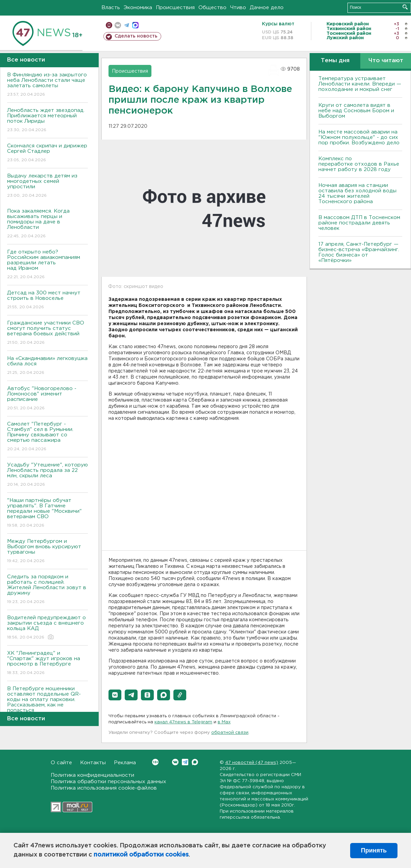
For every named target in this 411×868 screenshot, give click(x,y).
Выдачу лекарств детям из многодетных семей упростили (47, 186)
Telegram (185, 762)
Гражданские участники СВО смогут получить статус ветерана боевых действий (47, 333)
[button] (115, 695)
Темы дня (335, 61)
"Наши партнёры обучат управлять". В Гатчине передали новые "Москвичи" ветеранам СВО (47, 513)
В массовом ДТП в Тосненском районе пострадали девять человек (359, 223)
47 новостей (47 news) (252, 763)
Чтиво (238, 8)
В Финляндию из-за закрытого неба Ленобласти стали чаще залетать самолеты (47, 85)
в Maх (224, 722)
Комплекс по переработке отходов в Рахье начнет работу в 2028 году (359, 164)
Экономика (138, 8)
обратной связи (230, 733)
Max (195, 762)
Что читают (386, 61)
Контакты (93, 763)
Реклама (125, 763)
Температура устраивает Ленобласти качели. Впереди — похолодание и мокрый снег (360, 84)
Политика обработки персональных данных (108, 782)
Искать (405, 7)
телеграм (127, 25)
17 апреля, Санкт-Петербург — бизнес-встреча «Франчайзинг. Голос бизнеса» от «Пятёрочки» (359, 252)
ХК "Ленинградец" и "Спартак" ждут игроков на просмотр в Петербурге (47, 663)
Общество (212, 8)
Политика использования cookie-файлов (104, 788)
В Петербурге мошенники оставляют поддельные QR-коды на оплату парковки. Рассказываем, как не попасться (47, 704)
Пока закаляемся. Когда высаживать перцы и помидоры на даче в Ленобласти (47, 224)
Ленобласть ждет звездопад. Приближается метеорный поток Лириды (47, 120)
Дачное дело (267, 8)
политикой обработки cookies (141, 855)
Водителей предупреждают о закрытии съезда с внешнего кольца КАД (47, 628)
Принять (374, 850)
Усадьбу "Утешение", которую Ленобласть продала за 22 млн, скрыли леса (47, 475)
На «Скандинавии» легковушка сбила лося (47, 366)
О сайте (61, 763)
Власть (111, 8)
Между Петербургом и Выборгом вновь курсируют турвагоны (47, 551)
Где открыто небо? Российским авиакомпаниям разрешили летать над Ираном (47, 265)
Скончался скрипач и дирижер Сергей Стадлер (47, 153)
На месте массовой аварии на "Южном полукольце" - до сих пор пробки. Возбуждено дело (359, 137)
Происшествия (175, 8)
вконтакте (118, 25)
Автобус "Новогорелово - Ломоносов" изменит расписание (47, 399)
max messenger (135, 25)
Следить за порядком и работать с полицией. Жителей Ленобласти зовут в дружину (47, 590)
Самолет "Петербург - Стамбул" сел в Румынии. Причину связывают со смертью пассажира (47, 437)
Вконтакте (155, 762)
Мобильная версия (109, 25)
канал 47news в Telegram (183, 722)
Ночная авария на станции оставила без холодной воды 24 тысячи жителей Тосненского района (357, 194)
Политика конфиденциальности (92, 775)
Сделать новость (136, 36)
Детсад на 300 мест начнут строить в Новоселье (47, 300)
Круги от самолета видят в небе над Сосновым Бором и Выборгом (356, 111)
